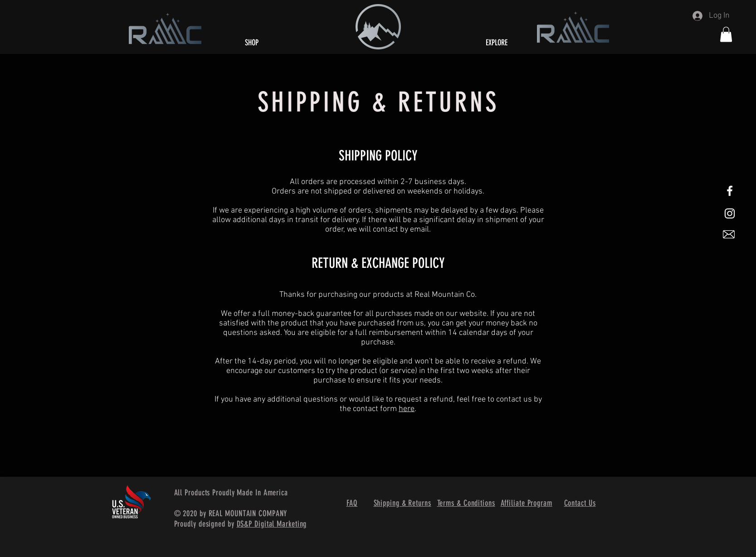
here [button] (407, 409)
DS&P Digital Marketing (272, 524)
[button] (726, 34)
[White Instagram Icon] (730, 213)
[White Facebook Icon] (730, 191)
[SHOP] (252, 43)
